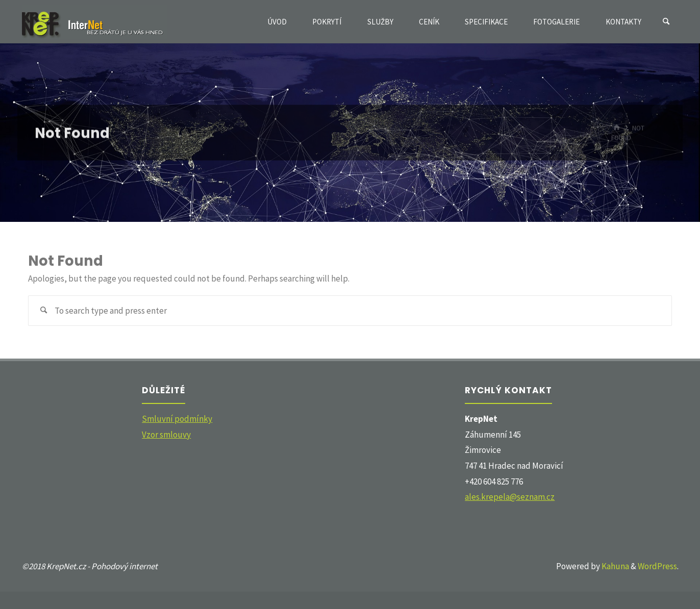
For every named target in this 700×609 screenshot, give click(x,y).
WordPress (657, 566)
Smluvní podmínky (177, 419)
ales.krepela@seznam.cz (510, 497)
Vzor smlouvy (166, 435)
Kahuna (615, 566)
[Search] (666, 22)
